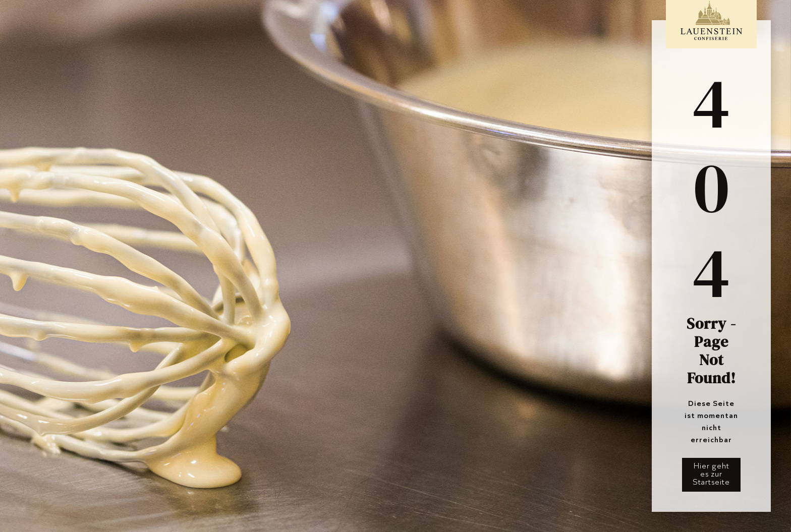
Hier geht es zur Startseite (711, 474)
